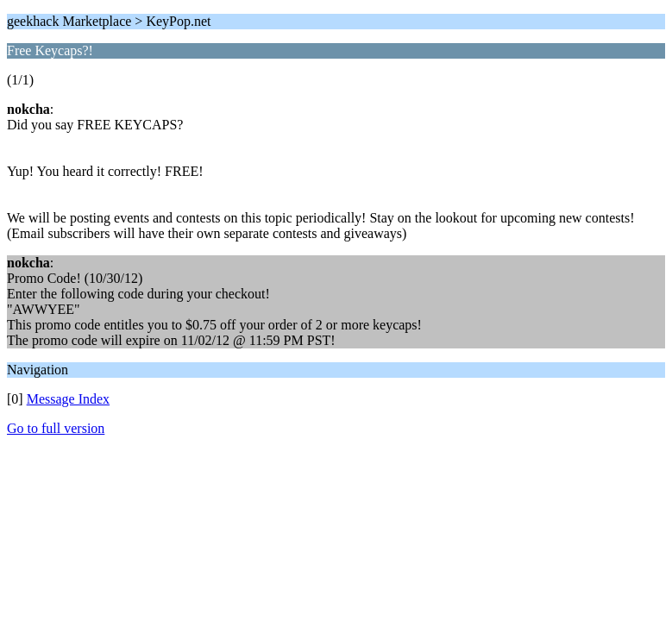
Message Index (68, 399)
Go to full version (56, 428)
